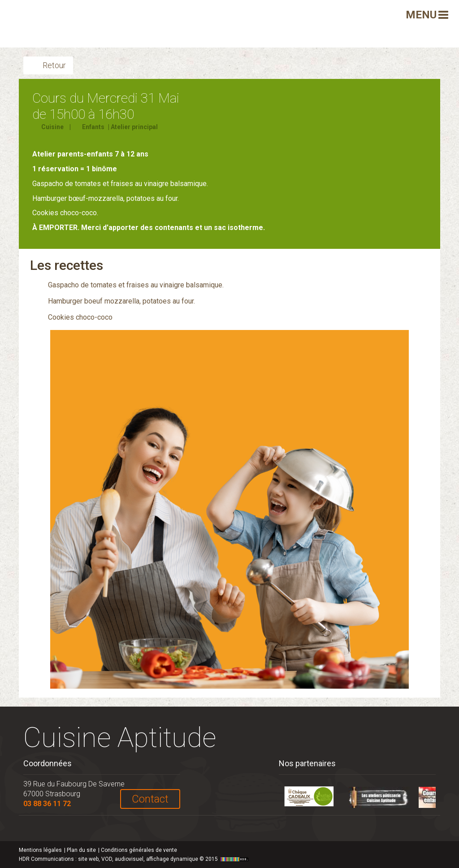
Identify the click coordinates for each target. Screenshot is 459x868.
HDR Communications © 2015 (135, 859)
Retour (54, 65)
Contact (150, 799)
